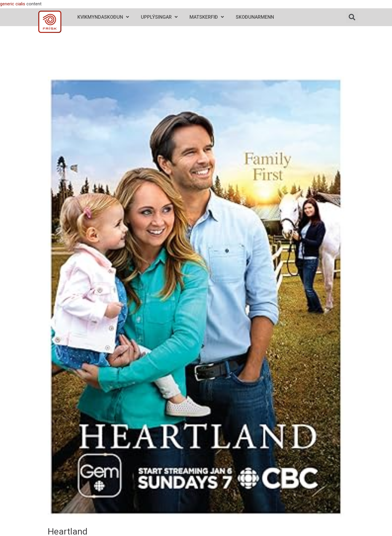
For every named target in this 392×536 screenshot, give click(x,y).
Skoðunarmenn (255, 17)
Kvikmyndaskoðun (103, 17)
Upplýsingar (159, 17)
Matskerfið (207, 17)
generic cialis (13, 4)
